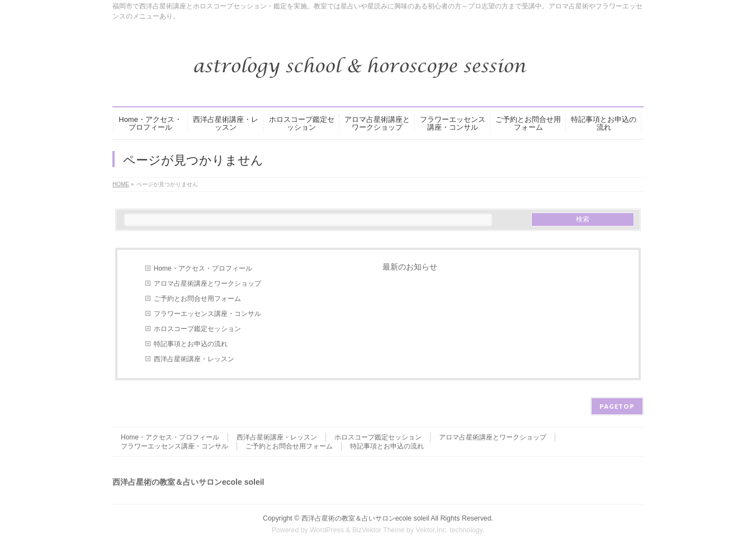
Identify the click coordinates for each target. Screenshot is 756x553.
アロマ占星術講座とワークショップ (207, 283)
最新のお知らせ (410, 267)
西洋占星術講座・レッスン (194, 359)
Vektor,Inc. (432, 530)
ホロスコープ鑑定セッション (197, 329)
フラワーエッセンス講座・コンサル (207, 314)
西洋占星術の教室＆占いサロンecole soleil (365, 518)
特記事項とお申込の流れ (191, 344)
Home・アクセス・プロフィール (203, 268)
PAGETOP (617, 406)
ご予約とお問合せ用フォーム (197, 299)
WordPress (327, 530)
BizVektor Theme (379, 530)
